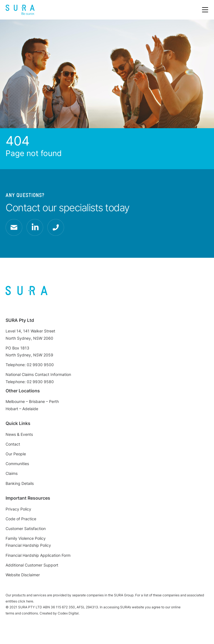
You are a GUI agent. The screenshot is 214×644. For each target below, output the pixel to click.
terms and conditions (22, 613)
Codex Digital (68, 613)
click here (25, 601)
